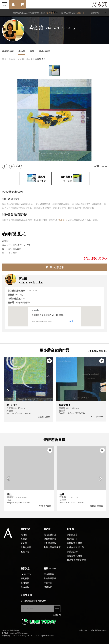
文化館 (24, 546)
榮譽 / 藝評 (44, 51)
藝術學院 (25, 590)
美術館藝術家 (50, 537)
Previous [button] (7, 389)
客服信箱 (62, 220)
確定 (72, 321)
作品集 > (30, 59)
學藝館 (24, 541)
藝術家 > (13, 59)
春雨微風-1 (40, 59)
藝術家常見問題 (74, 546)
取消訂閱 (57, 617)
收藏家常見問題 (74, 558)
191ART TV (26, 577)
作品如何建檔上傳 (76, 550)
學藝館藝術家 (50, 541)
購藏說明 (83, 633)
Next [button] (102, 389)
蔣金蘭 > (22, 59)
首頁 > (5, 59)
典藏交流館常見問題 (77, 563)
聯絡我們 (48, 590)
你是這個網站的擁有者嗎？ (42, 322)
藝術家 (47, 531)
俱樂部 (70, 531)
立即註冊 (80, 13)
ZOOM (104, 167)
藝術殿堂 (25, 531)
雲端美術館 (49, 577)
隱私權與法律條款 (99, 633)
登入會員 (50, 13)
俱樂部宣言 (72, 537)
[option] (54, 70)
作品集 (22, 51)
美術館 (24, 537)
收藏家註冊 (72, 554)
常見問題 (48, 585)
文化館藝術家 (50, 546)
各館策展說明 (50, 581)
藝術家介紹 (8, 51)
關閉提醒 (95, 13)
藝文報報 (25, 581)
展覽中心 (25, 554)
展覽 (32, 51)
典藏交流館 (26, 550)
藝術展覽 (25, 585)
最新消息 (25, 571)
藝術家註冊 (72, 541)
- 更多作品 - (97, 351)
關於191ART (50, 571)
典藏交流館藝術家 (52, 550)
